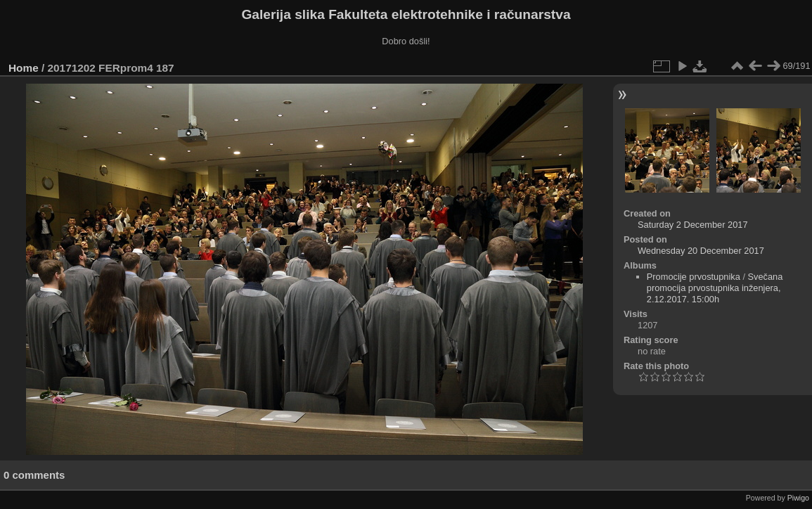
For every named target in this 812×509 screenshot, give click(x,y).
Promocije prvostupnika (694, 277)
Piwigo (798, 498)
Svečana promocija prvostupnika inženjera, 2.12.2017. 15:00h (715, 288)
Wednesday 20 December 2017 (701, 251)
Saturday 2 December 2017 (693, 225)
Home (24, 68)
